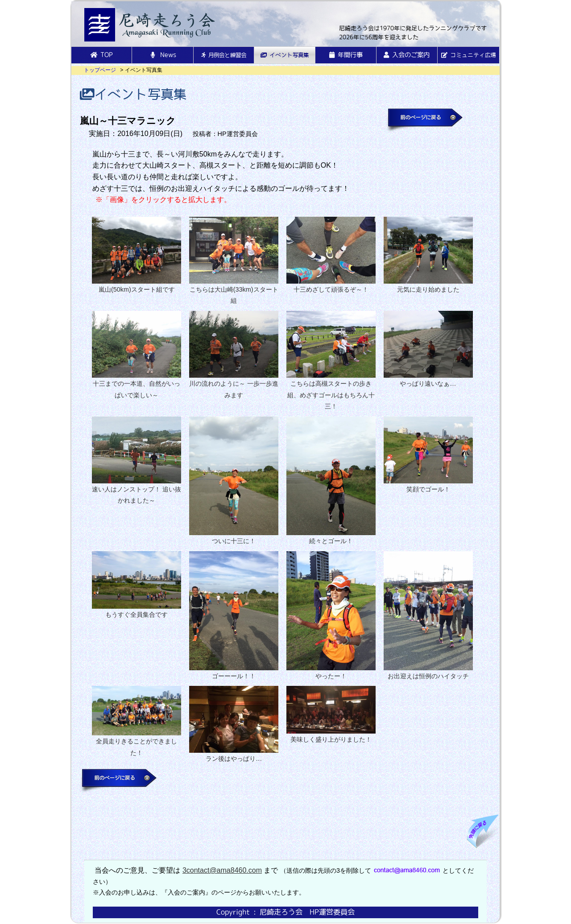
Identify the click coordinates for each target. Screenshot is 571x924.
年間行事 (346, 55)
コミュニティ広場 (468, 55)
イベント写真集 (285, 55)
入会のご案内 (407, 55)
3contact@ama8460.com (222, 870)
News (163, 55)
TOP (101, 55)
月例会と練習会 (224, 55)
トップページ (100, 70)
